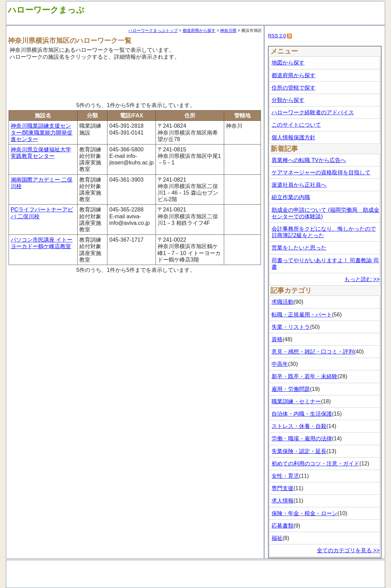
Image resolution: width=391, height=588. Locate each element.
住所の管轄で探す (294, 88)
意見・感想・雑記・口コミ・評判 (313, 352)
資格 (277, 339)
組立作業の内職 (291, 197)
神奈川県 (228, 31)
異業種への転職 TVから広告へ (309, 160)
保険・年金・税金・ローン (304, 513)
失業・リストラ (291, 327)
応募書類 (283, 526)
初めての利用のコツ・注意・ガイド (315, 464)
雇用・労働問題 (291, 389)
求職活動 (283, 302)
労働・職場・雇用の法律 (302, 439)
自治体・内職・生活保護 (302, 414)
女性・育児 (285, 476)
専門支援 (283, 488)
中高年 (280, 364)
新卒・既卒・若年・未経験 (304, 376)
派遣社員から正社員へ (299, 185)
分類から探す (288, 100)
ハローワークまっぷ (46, 10)
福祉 (277, 538)
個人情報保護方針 (294, 137)
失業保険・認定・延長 (299, 451)
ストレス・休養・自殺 (299, 426)
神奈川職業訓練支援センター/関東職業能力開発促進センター (42, 132)
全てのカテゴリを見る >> (348, 550)
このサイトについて (296, 125)
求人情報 (283, 501)
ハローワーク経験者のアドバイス (313, 112)
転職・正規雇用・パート (302, 315)
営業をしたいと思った (299, 248)
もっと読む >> (362, 279)
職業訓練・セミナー (296, 401)
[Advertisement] (135, 80)
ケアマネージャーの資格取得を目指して (321, 172)
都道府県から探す (199, 31)
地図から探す (288, 63)
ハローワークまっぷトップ (153, 31)
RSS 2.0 (277, 36)
